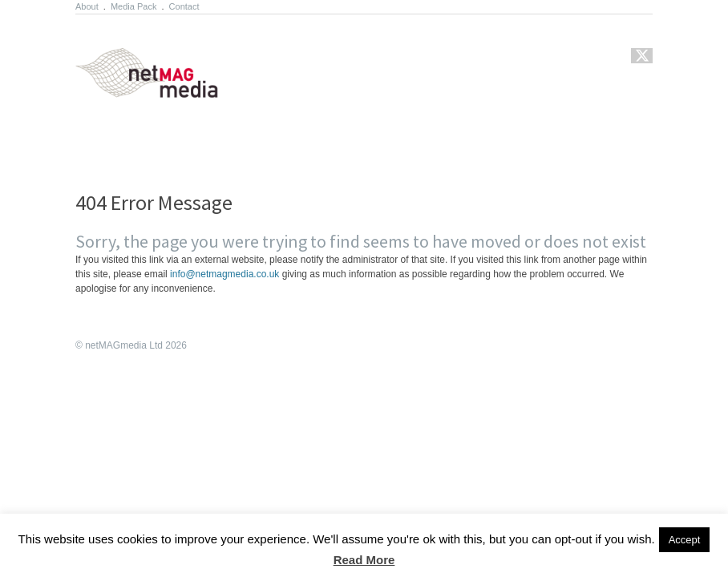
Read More (364, 560)
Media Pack (133, 6)
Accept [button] (685, 540)
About (87, 6)
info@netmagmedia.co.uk (224, 274)
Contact (184, 6)
